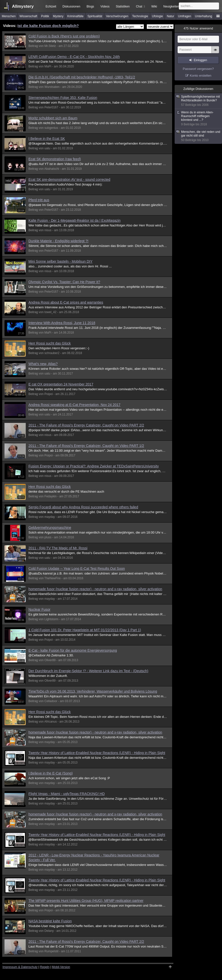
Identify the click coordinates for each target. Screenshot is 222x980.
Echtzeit (51, 6)
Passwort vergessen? (198, 69)
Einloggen (200, 60)
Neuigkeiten (171, 6)
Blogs (90, 6)
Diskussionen (71, 6)
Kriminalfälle (75, 16)
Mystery (58, 16)
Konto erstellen (201, 76)
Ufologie (157, 16)
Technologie (140, 16)
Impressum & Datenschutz (20, 967)
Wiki (154, 6)
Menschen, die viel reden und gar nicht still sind (199, 136)
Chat (140, 6)
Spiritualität (95, 16)
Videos (105, 6)
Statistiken (123, 6)
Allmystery (23, 6)
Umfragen (185, 16)
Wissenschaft (28, 16)
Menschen (9, 16)
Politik (45, 16)
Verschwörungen (117, 16)
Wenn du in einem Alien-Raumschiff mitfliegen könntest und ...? (199, 118)
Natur (170, 16)
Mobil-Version (61, 967)
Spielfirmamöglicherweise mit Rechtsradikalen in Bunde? (199, 101)
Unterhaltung (204, 16)
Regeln (45, 967)
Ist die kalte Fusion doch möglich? (48, 26)
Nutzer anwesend (198, 28)
